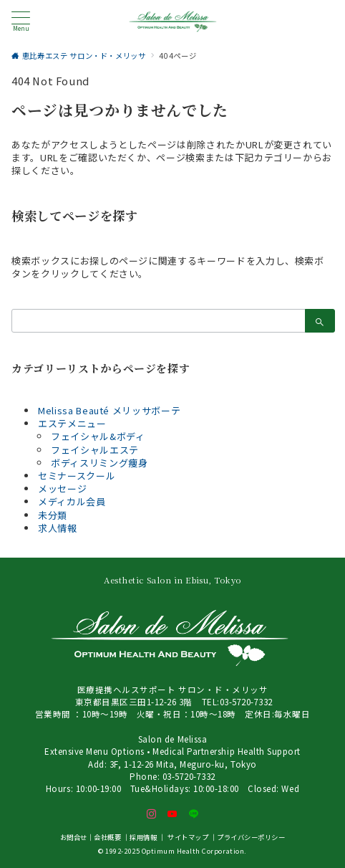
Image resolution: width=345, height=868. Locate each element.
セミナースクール (77, 476)
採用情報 (143, 837)
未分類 (53, 515)
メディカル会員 (72, 501)
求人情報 (58, 528)
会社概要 (107, 837)
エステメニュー (72, 423)
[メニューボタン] (21, 22)
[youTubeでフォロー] (172, 814)
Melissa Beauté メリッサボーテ (109, 410)
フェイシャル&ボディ (98, 436)
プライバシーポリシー (251, 837)
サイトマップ (188, 837)
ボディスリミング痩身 (99, 463)
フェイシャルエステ (95, 450)
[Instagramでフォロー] (152, 814)
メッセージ (62, 488)
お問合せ (74, 837)
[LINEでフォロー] (194, 814)
